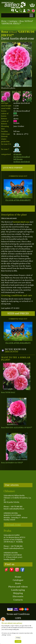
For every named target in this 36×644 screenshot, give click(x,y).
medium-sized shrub (22, 162)
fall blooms (18, 159)
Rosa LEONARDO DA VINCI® (12, 463)
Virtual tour (13, 525)
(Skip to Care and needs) (9, 218)
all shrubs (17, 154)
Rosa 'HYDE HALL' (8, 392)
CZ (28, 10)
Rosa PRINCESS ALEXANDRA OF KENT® (17, 428)
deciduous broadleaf (22, 157)
